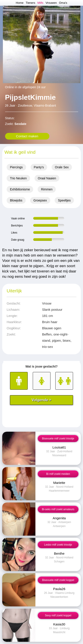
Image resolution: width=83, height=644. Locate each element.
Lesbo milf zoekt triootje (58, 545)
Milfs (40, 3)
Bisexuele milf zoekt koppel (58, 580)
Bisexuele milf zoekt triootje (58, 439)
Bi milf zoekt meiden (58, 474)
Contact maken (27, 136)
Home (20, 3)
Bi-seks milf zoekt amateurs (58, 509)
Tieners (30, 3)
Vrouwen (51, 3)
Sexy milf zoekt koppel (58, 615)
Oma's (63, 3)
